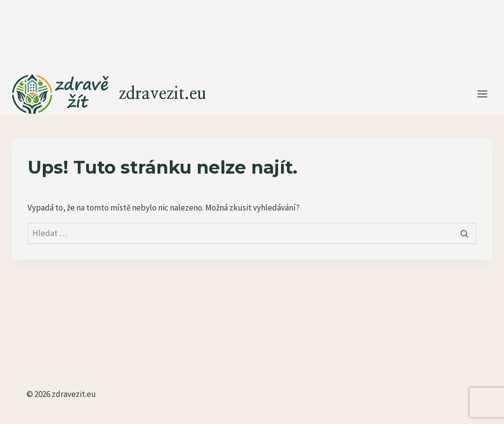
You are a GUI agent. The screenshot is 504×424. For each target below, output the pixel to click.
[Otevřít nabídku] (482, 94)
